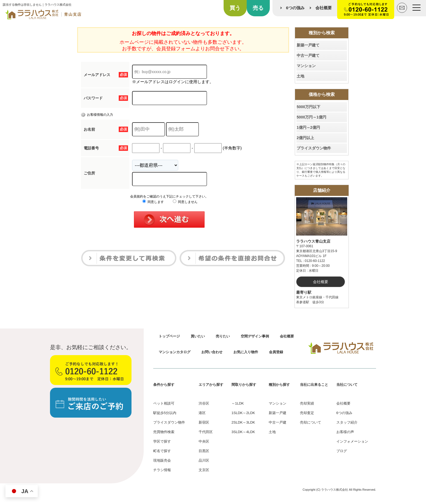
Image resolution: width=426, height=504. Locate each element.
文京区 (204, 470)
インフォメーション (352, 441)
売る (258, 8)
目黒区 (204, 451)
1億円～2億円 (308, 127)
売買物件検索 (164, 432)
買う (235, 8)
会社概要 (324, 8)
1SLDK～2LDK (243, 413)
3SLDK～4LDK (243, 432)
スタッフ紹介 (347, 422)
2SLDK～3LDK (243, 422)
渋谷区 (204, 403)
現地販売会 (162, 460)
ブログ (342, 451)
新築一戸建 (278, 413)
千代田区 (206, 432)
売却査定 (307, 413)
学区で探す (162, 441)
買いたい (198, 336)
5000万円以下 (308, 107)
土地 (300, 76)
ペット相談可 (164, 403)
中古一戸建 (278, 422)
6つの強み (295, 8)
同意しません (185, 202)
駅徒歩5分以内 (165, 413)
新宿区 (204, 422)
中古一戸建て (308, 55)
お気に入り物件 (246, 352)
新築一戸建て (308, 45)
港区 (202, 413)
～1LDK (238, 403)
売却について (311, 422)
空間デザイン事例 (255, 336)
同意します (153, 202)
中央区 (204, 441)
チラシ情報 (162, 470)
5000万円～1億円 (311, 117)
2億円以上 (305, 138)
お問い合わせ (212, 352)
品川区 (204, 460)
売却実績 (307, 403)
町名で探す (162, 451)
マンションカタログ (175, 352)
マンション (306, 66)
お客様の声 (345, 432)
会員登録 (276, 352)
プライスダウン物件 (314, 148)
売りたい (223, 336)
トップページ (169, 336)
